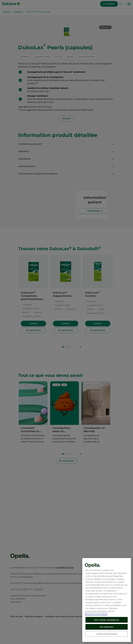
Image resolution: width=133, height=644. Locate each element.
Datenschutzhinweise (96, 614)
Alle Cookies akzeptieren (107, 620)
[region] (107, 600)
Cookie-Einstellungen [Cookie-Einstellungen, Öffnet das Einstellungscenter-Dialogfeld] (107, 634)
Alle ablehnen (107, 627)
